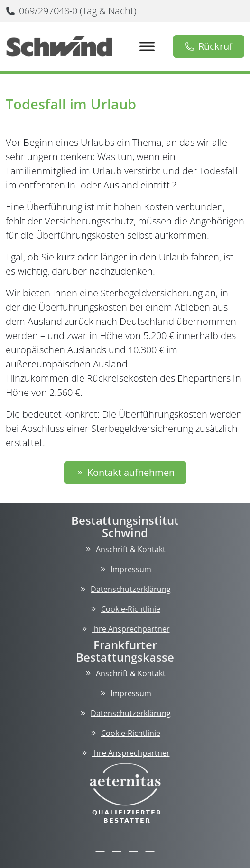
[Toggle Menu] (147, 46)
